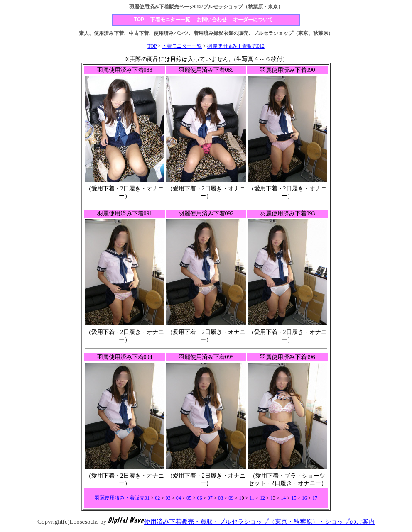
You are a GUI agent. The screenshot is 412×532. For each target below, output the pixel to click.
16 (304, 498)
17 (315, 498)
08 (221, 498)
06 (199, 498)
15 (294, 498)
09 (231, 498)
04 (179, 498)
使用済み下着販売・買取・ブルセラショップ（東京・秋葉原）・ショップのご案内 (259, 522)
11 (252, 498)
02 (157, 498)
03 (168, 498)
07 (210, 498)
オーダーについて (253, 20)
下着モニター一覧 (170, 20)
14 (283, 498)
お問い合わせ (212, 20)
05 (189, 498)
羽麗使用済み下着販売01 (122, 498)
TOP (139, 20)
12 (262, 498)
